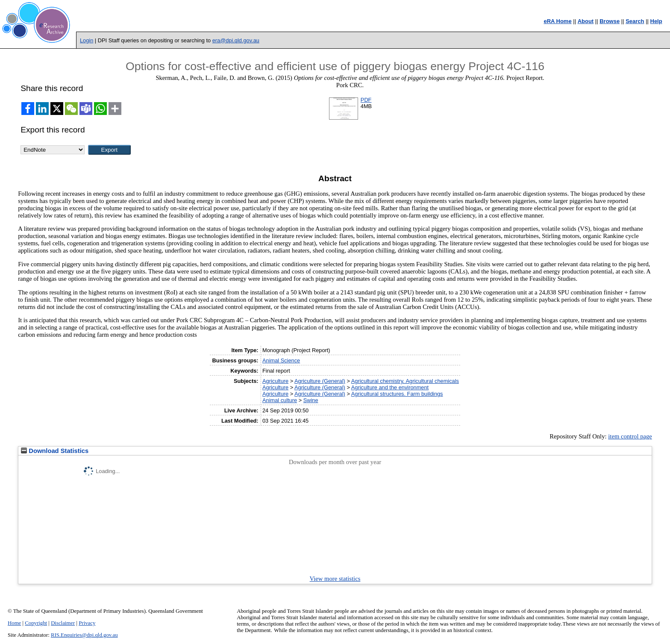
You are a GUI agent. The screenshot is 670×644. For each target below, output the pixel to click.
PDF (366, 100)
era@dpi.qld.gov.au (236, 40)
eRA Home (557, 21)
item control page (630, 436)
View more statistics (335, 579)
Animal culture (280, 400)
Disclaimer (63, 623)
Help (656, 21)
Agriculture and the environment (390, 387)
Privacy (87, 623)
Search (635, 21)
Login (87, 40)
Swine (311, 400)
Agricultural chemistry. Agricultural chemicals (405, 381)
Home (14, 623)
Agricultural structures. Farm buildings (397, 394)
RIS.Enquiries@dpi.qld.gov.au (84, 635)
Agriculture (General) (320, 381)
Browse (610, 21)
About (586, 21)
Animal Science (281, 360)
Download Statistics (55, 451)
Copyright (36, 623)
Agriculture (275, 381)
